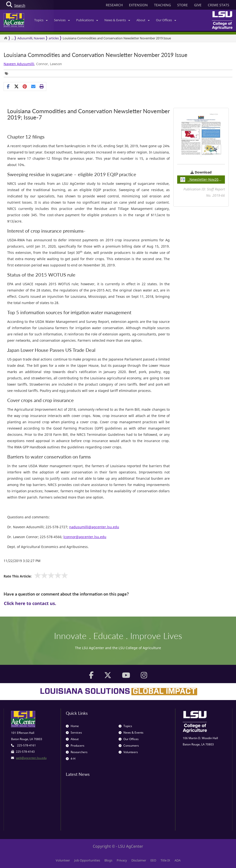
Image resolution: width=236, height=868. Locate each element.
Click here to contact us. (30, 603)
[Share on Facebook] (8, 86)
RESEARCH (114, 5)
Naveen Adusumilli (19, 64)
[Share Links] (25, 86)
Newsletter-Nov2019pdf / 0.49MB (203, 180)
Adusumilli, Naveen (31, 38)
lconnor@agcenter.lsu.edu (85, 537)
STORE (182, 5)
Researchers (77, 752)
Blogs (108, 860)
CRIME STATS (219, 5)
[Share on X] (17, 86)
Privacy (122, 860)
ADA (178, 860)
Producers (75, 746)
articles (54, 38)
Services (62, 20)
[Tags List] (8, 73)
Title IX (165, 860)
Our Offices (166, 20)
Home (72, 726)
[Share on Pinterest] (25, 86)
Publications (87, 20)
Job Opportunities (87, 860)
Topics (41, 20)
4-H (71, 759)
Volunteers (128, 752)
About (143, 20)
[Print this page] (42, 86)
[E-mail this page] (33, 86)
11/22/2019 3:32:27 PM (22, 561)
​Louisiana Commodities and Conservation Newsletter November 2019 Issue (95, 55)
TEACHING (162, 5)
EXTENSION (138, 5)
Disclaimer (139, 860)
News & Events (117, 20)
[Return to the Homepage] (6, 38)
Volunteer (63, 860)
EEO (153, 860)
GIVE (198, 5)
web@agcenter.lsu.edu (31, 758)
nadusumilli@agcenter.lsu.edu (94, 527)
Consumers (129, 746)
